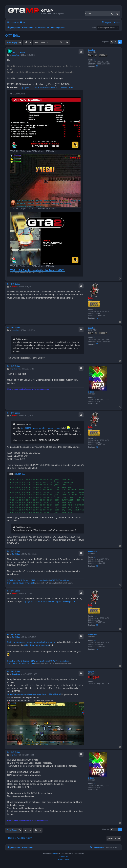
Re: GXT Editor (19, 52)
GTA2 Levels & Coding (40, 580)
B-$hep (91, 392)
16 (95, 682)
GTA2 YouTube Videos (60, 580)
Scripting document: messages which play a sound (31, 642)
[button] (112, 42)
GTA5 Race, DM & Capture (18, 580)
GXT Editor (13, 35)
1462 (95, 309)
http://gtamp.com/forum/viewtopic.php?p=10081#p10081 (50, 602)
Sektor (91, 298)
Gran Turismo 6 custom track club (21, 583)
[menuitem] (23, 23)
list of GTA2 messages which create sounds (41, 428)
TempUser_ (93, 672)
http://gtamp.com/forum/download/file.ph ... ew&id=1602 (46, 87)
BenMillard (92, 552)
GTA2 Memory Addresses (36, 645)
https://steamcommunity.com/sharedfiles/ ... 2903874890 (34, 694)
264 (95, 60)
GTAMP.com (63, 856)
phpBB (55, 854)
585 (95, 398)
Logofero (92, 50)
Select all (20, 474)
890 (95, 557)
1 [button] (116, 42)
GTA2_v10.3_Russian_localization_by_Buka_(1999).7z (37, 270)
